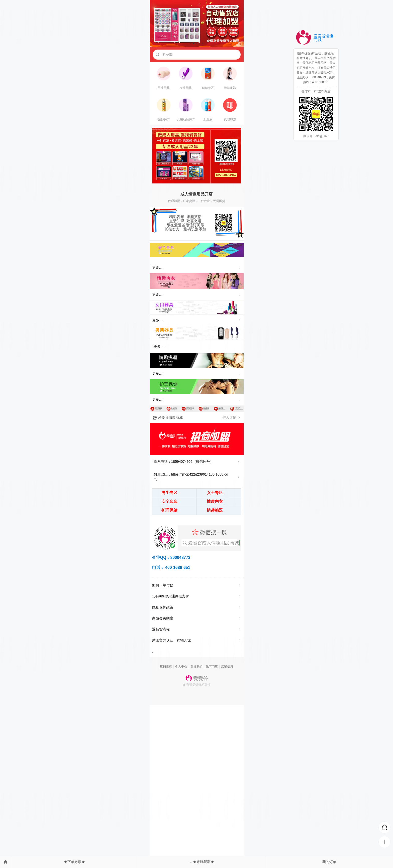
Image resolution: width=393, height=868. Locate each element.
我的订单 (329, 862)
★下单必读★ (74, 862)
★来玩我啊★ (202, 862)
